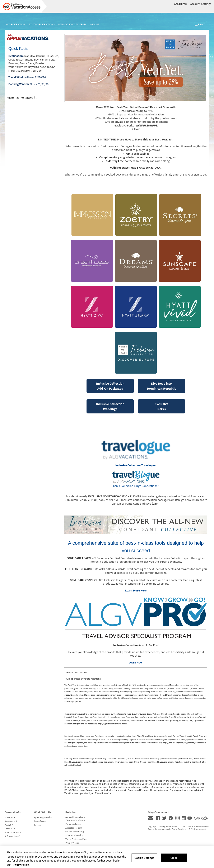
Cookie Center (72, 847)
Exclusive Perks (161, 406)
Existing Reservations (42, 24)
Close (174, 860)
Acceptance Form (74, 828)
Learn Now (136, 662)
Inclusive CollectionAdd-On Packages (110, 386)
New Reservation (15, 24)
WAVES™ (9, 825)
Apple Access (40, 821)
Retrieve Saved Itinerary (72, 24)
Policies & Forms (73, 824)
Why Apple (10, 817)
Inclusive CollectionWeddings (110, 406)
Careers (38, 825)
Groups (95, 24)
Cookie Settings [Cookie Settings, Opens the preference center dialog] (144, 860)
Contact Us (10, 829)
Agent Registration (43, 817)
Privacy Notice (72, 843)
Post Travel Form (13, 832)
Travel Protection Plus (76, 839)
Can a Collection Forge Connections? (136, 486)
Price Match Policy (74, 835)
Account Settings (201, 4)
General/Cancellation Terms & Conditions (76, 819)
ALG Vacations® (12, 836)
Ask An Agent (11, 821)
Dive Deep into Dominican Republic (161, 386)
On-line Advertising (75, 831)
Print (201, 24)
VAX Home (180, 4)
